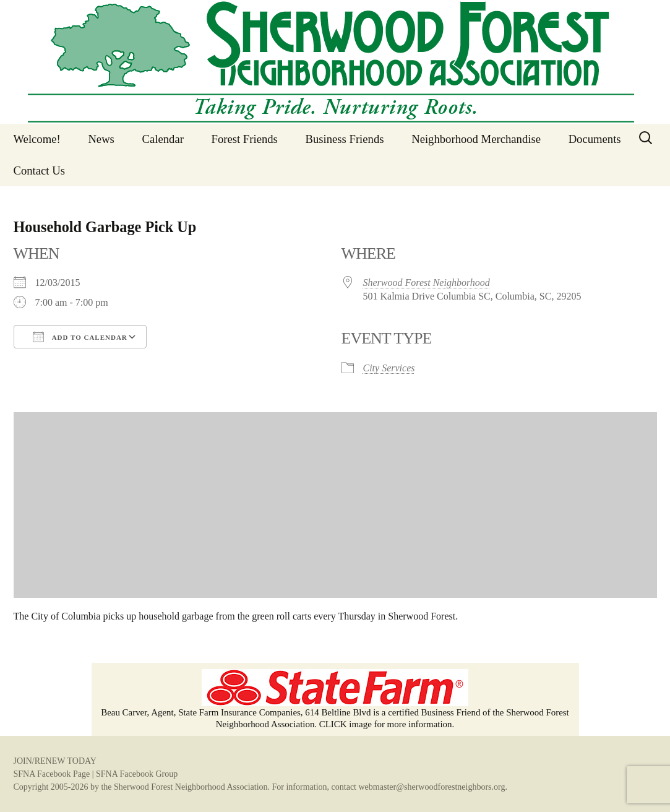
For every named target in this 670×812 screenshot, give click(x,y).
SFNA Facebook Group (137, 774)
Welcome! (37, 139)
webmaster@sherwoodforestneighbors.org (432, 787)
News (101, 139)
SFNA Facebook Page (52, 774)
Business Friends (345, 139)
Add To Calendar (80, 337)
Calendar (163, 139)
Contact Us (39, 171)
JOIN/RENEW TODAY (55, 761)
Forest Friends (245, 139)
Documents (595, 139)
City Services (389, 368)
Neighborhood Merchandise (476, 139)
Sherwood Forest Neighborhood (427, 283)
